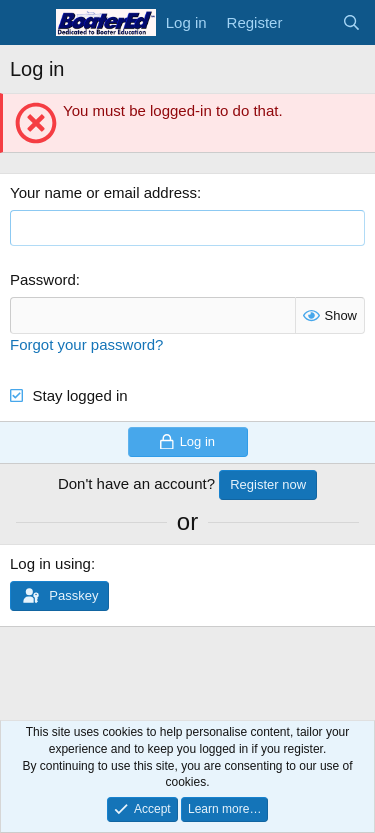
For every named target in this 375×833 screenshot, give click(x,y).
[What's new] (311, 22)
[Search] (351, 22)
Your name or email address (103, 192)
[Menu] (27, 23)
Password (43, 279)
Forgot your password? (86, 344)
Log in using (50, 563)
